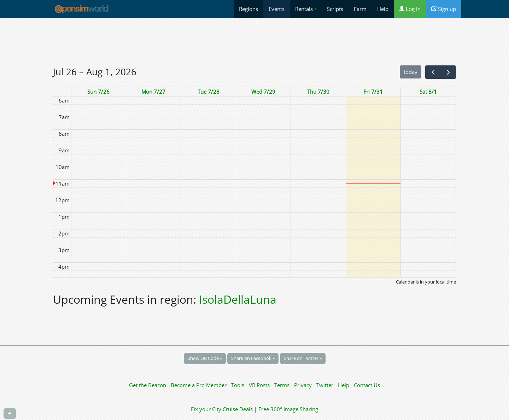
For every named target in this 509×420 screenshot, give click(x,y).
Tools (238, 385)
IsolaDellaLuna (238, 299)
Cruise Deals (238, 409)
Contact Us (367, 385)
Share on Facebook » (253, 358)
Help (383, 9)
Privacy (303, 385)
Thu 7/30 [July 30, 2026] (318, 92)
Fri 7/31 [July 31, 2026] (373, 92)
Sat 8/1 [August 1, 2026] (428, 92)
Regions (248, 9)
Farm (360, 9)
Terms (283, 385)
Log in (410, 9)
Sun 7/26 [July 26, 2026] (98, 92)
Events (277, 9)
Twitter (325, 385)
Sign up (444, 9)
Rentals (306, 9)
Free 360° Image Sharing (288, 409)
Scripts (335, 9)
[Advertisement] (255, 41)
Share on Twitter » (303, 358)
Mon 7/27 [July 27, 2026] (153, 92)
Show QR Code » (205, 358)
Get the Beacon (148, 385)
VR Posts (260, 385)
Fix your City (206, 409)
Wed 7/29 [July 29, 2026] (263, 92)
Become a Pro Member (199, 385)
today (411, 72)
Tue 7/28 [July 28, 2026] (209, 92)
